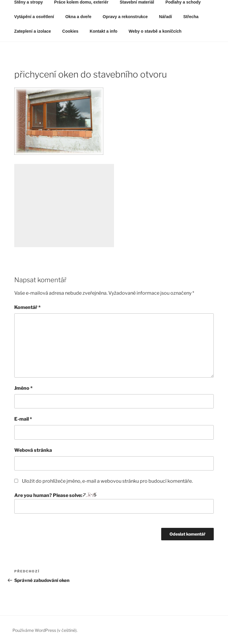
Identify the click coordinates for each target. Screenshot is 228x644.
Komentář (27, 307)
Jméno (23, 388)
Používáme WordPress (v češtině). (45, 630)
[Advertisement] (64, 206)
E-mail (23, 419)
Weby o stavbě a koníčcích (155, 31)
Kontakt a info (103, 31)
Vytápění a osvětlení (34, 17)
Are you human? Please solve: (114, 503)
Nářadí (166, 17)
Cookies (70, 31)
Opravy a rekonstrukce (125, 17)
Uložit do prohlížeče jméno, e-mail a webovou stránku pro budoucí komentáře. (107, 481)
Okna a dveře (78, 17)
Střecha (191, 17)
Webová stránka (33, 450)
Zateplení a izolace (33, 31)
